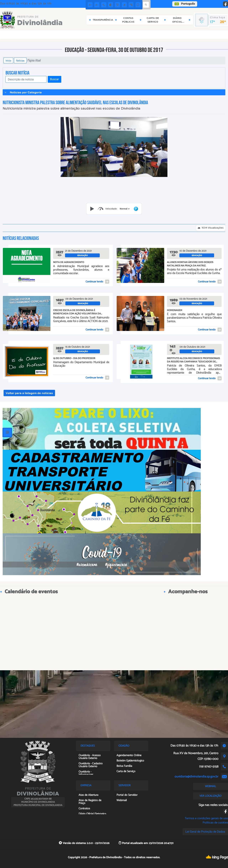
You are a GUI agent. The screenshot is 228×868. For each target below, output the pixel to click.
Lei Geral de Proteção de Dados (205, 832)
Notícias (20, 60)
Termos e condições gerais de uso (206, 818)
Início (8, 60)
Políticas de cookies (215, 823)
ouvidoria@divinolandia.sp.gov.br (196, 777)
